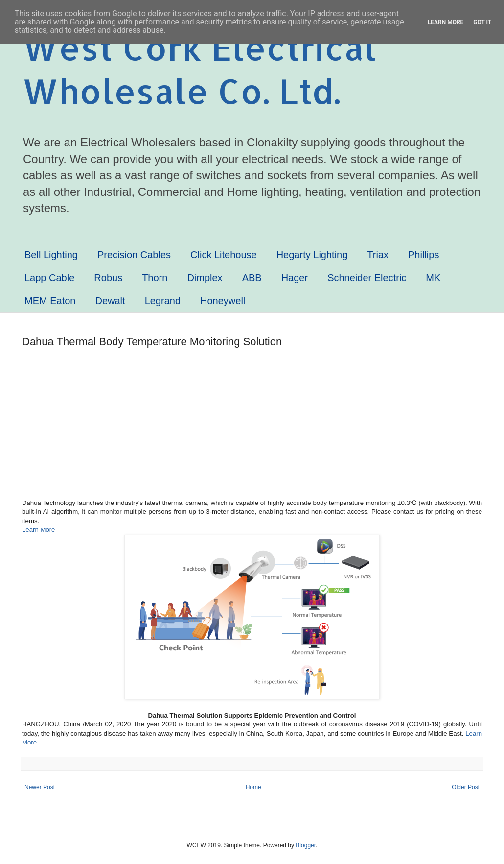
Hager (295, 278)
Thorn (155, 278)
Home (253, 787)
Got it (482, 22)
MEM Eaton (50, 301)
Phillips (424, 255)
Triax (378, 255)
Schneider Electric (367, 278)
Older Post (466, 787)
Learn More (38, 530)
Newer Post (40, 787)
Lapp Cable (49, 278)
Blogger (306, 845)
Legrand (163, 301)
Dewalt (110, 301)
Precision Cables (134, 255)
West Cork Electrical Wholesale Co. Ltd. (199, 69)
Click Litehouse (224, 255)
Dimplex (205, 278)
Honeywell (223, 301)
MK (433, 278)
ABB (252, 278)
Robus (108, 278)
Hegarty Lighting (312, 255)
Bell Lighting (51, 255)
